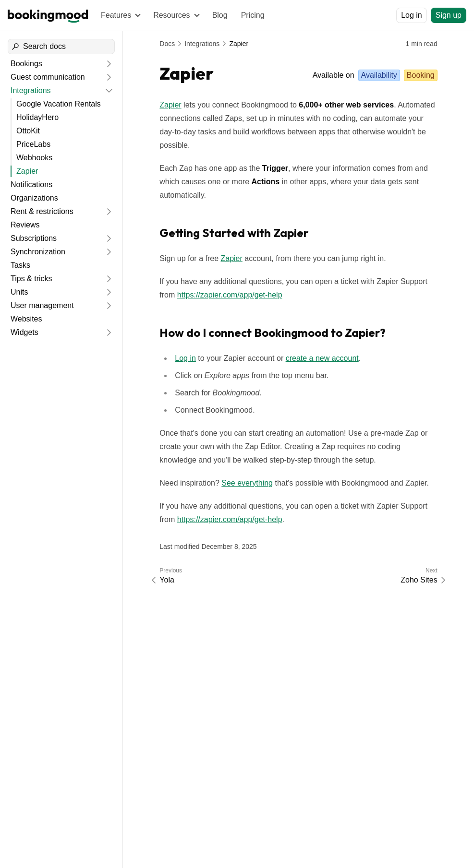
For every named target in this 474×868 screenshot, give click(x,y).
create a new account (322, 358)
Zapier (239, 44)
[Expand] (109, 64)
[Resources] (176, 15)
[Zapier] (64, 171)
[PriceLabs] (64, 144)
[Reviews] (61, 225)
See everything (247, 483)
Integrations (202, 44)
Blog (220, 15)
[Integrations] (55, 91)
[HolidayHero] (64, 118)
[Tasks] (61, 265)
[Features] (120, 15)
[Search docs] (61, 47)
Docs (167, 44)
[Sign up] (449, 15)
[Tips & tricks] (55, 279)
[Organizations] (61, 198)
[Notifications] (61, 185)
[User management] (55, 306)
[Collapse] (109, 91)
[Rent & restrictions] (55, 212)
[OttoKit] (64, 131)
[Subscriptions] (55, 238)
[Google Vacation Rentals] (64, 104)
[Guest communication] (55, 77)
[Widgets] (55, 333)
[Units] (55, 292)
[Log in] (412, 15)
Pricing (253, 15)
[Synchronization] (55, 252)
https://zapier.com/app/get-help (230, 295)
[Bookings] (55, 64)
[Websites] (61, 319)
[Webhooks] (64, 158)
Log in (185, 358)
